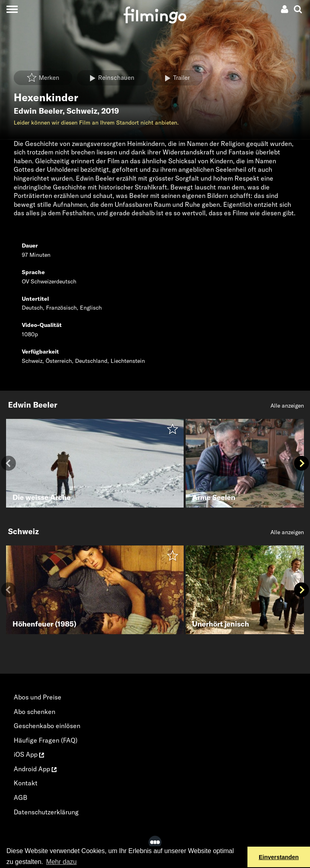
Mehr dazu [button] (61, 862)
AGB (21, 797)
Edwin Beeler (38, 111)
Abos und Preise (38, 697)
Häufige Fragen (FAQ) (46, 740)
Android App (35, 769)
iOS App (29, 754)
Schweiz (82, 111)
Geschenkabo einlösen (47, 726)
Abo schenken (35, 712)
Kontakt (26, 783)
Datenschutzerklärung (46, 812)
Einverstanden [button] (279, 857)
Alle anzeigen (287, 406)
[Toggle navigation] (12, 9)
